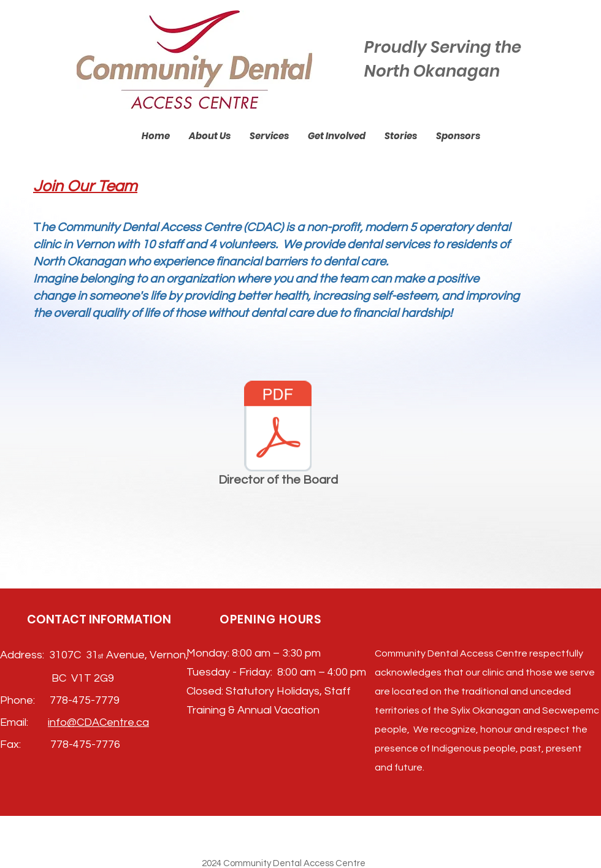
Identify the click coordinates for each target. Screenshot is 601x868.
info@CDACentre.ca (98, 722)
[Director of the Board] (278, 436)
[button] (210, 136)
